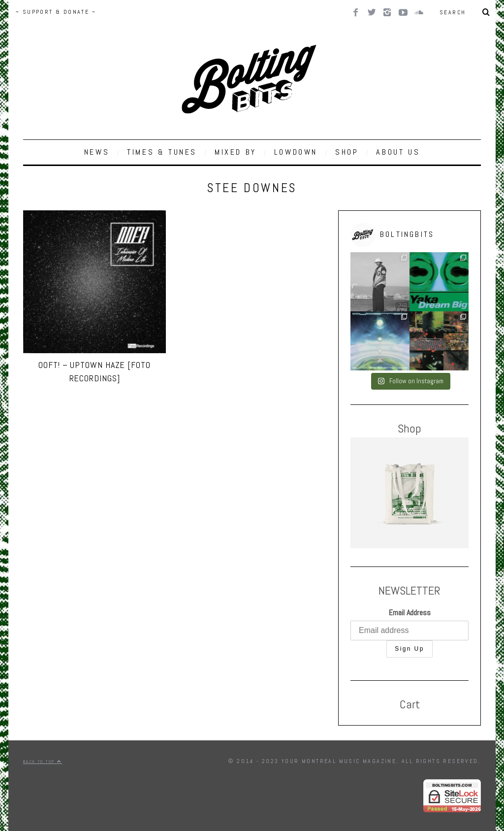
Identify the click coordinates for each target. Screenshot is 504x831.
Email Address (410, 613)
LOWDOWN (296, 152)
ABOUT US (398, 152)
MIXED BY (236, 152)
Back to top (43, 762)
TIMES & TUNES (162, 152)
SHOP (347, 152)
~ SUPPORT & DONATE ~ (56, 12)
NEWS (97, 152)
